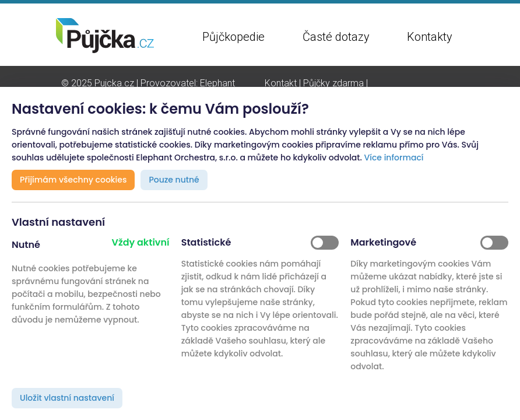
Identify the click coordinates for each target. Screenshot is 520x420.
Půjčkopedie (233, 37)
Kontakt (281, 83)
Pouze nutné (174, 180)
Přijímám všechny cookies (73, 180)
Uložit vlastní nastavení (67, 398)
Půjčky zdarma (333, 83)
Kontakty (430, 37)
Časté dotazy (336, 37)
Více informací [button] (394, 157)
